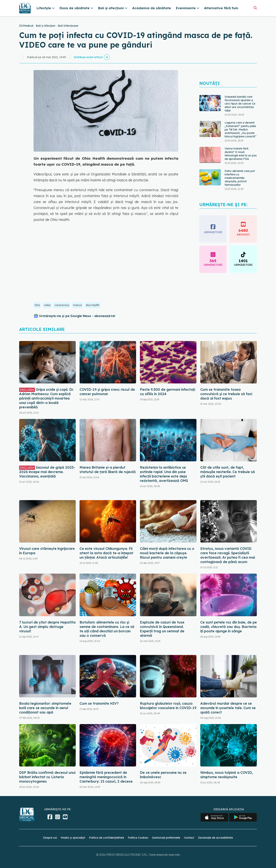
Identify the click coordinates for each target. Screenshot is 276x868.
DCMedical (26, 26)
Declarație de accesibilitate (215, 838)
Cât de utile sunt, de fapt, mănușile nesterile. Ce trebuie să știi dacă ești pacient (228, 472)
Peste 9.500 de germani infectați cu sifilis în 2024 (168, 392)
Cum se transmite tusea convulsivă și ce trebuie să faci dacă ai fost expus (226, 394)
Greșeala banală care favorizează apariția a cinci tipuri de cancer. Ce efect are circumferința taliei (240, 104)
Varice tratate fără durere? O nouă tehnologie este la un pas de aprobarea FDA (241, 154)
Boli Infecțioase (68, 26)
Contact (189, 838)
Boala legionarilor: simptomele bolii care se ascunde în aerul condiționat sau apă (45, 708)
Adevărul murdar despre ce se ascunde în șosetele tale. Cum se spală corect (228, 708)
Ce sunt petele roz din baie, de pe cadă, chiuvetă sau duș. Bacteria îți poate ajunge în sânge (229, 627)
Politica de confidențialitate (106, 838)
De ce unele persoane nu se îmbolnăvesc (163, 775)
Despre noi (50, 838)
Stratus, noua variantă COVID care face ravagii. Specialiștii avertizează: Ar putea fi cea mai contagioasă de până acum (228, 555)
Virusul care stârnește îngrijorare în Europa (47, 551)
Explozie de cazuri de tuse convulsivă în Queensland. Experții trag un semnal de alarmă (162, 629)
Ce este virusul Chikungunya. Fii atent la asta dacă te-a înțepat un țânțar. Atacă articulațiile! (106, 553)
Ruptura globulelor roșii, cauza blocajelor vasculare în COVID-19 (168, 706)
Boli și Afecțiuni (46, 26)
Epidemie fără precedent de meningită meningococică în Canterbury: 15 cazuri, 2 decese (106, 777)
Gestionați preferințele (166, 838)
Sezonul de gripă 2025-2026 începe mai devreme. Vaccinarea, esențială (47, 472)
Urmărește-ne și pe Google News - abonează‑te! (77, 316)
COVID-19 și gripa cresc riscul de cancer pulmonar (107, 392)
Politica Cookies (138, 838)
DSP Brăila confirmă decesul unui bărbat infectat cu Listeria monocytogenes (47, 777)
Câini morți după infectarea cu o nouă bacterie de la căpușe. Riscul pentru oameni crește (167, 553)
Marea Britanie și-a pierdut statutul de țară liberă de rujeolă (108, 470)
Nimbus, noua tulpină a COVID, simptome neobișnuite (227, 775)
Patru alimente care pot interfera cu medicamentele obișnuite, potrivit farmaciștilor (240, 178)
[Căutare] (255, 8)
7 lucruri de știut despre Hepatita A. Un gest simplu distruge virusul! (47, 627)
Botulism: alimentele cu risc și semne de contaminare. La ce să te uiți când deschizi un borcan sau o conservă (107, 629)
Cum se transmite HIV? (99, 703)
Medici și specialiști (73, 838)
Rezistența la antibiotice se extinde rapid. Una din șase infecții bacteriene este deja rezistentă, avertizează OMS (164, 474)
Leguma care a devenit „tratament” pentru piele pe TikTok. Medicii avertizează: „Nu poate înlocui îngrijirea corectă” (241, 130)
